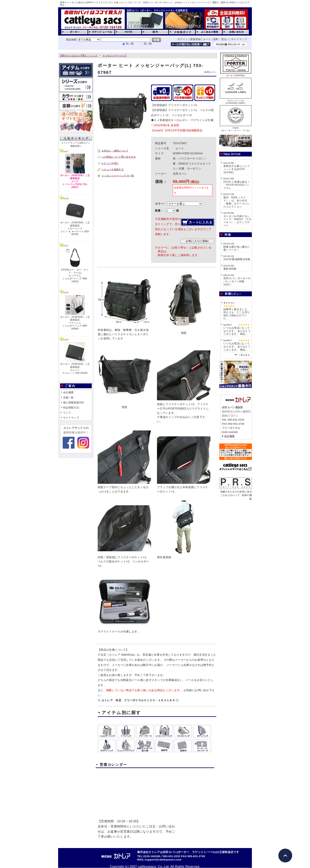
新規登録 (195, 39)
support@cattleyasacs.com (163, 860)
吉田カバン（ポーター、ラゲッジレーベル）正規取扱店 (157, 10)
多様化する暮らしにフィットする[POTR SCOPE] (237, 169)
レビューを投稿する (113, 169)
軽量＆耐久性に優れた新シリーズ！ (237, 248)
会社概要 (68, 392)
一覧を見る (244, 355)
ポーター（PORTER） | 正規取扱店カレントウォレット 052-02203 (75, 368)
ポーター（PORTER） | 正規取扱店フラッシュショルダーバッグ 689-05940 (75, 323)
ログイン (183, 39)
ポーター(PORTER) (236, 74)
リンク (67, 413)
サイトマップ (239, 39)
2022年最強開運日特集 (237, 259)
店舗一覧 (68, 398)
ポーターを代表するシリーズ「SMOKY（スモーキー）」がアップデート (237, 221)
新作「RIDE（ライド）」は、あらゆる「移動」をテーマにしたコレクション (237, 202)
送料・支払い (221, 39)
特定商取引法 (71, 408)
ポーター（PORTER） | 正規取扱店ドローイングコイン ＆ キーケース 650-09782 (75, 228)
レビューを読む (110, 163)
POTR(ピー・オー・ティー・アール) (236, 128)
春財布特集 (230, 269)
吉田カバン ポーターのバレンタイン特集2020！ (237, 281)
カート (207, 39)
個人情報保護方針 (74, 402)
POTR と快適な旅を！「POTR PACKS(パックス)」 (237, 185)
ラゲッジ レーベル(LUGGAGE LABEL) (236, 101)
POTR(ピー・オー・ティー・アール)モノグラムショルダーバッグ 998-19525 (75, 276)
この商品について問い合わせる (119, 157)
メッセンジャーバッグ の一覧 (118, 176)
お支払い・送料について (115, 151)
